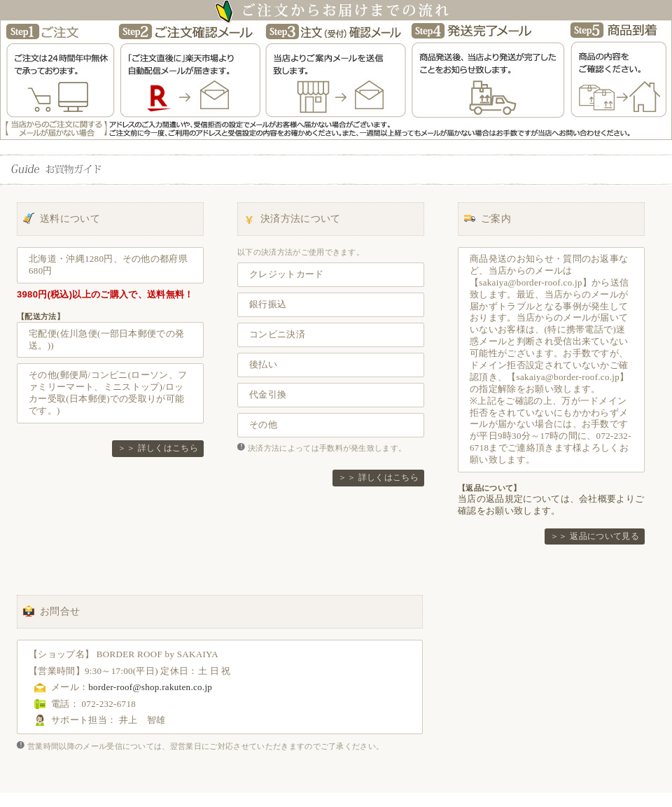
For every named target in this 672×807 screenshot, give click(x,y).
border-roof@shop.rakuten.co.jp (150, 687)
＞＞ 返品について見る (595, 536)
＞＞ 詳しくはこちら (158, 448)
